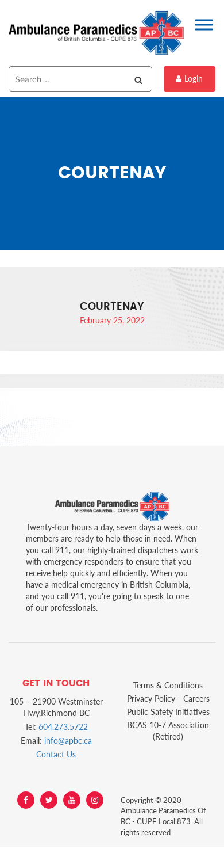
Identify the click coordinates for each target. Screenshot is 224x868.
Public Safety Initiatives (168, 712)
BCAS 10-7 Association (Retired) (168, 731)
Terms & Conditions (168, 685)
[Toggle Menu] (204, 24)
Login (189, 79)
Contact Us (56, 754)
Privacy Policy (151, 698)
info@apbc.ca (68, 741)
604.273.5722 (63, 727)
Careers (196, 698)
